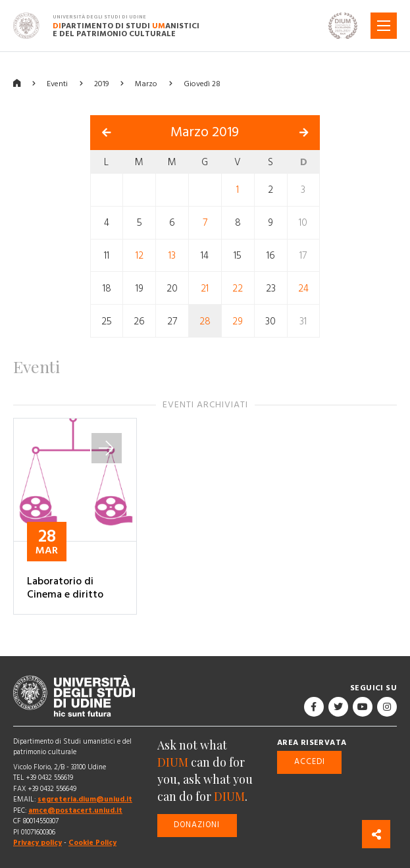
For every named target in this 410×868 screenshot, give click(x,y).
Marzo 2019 (205, 132)
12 (140, 256)
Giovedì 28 (202, 84)
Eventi (57, 84)
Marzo (146, 84)
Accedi (310, 762)
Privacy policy (38, 843)
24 (303, 289)
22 (238, 289)
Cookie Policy (92, 843)
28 (205, 321)
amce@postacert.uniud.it (75, 810)
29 (238, 321)
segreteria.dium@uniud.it (85, 799)
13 (172, 256)
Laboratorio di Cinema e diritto (65, 588)
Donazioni (197, 825)
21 (205, 289)
